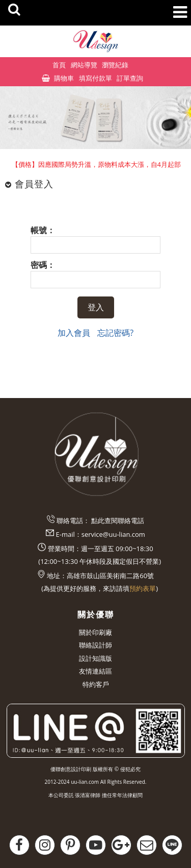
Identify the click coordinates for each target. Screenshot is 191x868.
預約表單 (143, 588)
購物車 (64, 78)
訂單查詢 (130, 78)
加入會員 (74, 333)
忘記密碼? (115, 333)
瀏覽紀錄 (115, 65)
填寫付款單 (95, 78)
